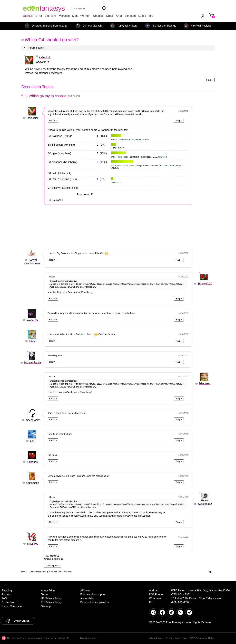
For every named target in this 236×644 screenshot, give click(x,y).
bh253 (33, 341)
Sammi (33, 260)
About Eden (48, 591)
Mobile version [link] (88, 638)
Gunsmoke (33, 483)
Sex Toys (51, 16)
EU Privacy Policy (51, 602)
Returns (6, 594)
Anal (119, 16)
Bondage (130, 16)
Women (85, 16)
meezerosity (33, 420)
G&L (33, 441)
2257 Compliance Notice (202, 638)
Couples (98, 16)
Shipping (7, 591)
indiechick (45, 57)
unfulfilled (33, 544)
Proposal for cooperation (95, 602)
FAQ (4, 598)
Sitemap (46, 606)
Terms (45, 594)
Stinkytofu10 (205, 284)
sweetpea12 (205, 504)
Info (151, 16)
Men (75, 16)
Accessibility (87, 598)
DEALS (28, 16)
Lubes (142, 16)
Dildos (110, 16)
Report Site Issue (12, 606)
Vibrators (64, 16)
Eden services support (93, 594)
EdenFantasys (32, 263)
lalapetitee (33, 320)
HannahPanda (33, 363)
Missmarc (205, 384)
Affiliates (85, 591)
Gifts (39, 16)
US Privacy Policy (51, 598)
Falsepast (33, 462)
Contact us (8, 602)
